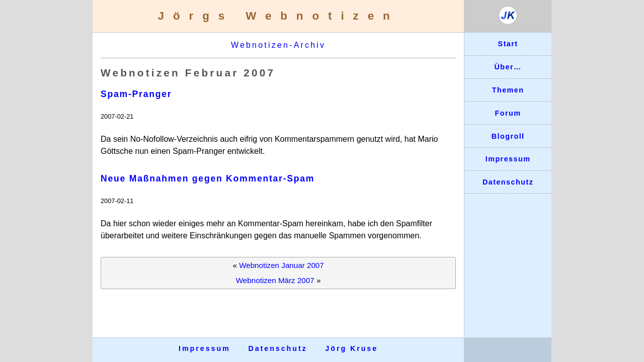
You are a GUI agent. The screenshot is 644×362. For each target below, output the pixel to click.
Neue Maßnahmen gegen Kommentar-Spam (208, 178)
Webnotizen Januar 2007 (281, 265)
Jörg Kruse (351, 348)
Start (508, 44)
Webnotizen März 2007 (275, 280)
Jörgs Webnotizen (278, 16)
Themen (508, 90)
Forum (508, 113)
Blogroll (508, 136)
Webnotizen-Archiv (278, 45)
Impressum (508, 159)
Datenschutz (508, 182)
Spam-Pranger (136, 94)
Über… (508, 67)
